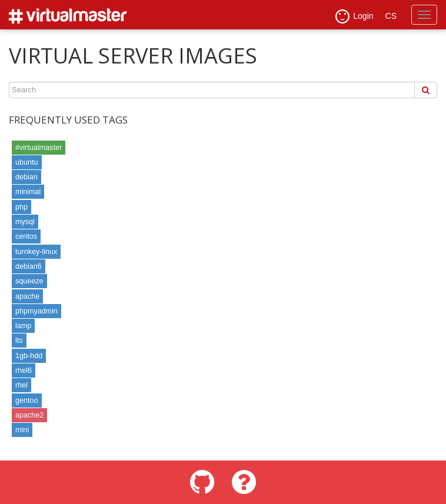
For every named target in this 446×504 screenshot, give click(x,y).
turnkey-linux (36, 252)
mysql (25, 222)
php (21, 207)
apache (27, 296)
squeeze (29, 281)
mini (22, 430)
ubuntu (27, 162)
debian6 (29, 266)
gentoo (27, 400)
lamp (23, 326)
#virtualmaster (39, 148)
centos (26, 236)
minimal (28, 192)
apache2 (29, 415)
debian (26, 177)
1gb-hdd (29, 356)
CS (391, 16)
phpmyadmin (36, 311)
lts (19, 341)
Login (354, 16)
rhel (21, 385)
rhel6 (24, 371)
